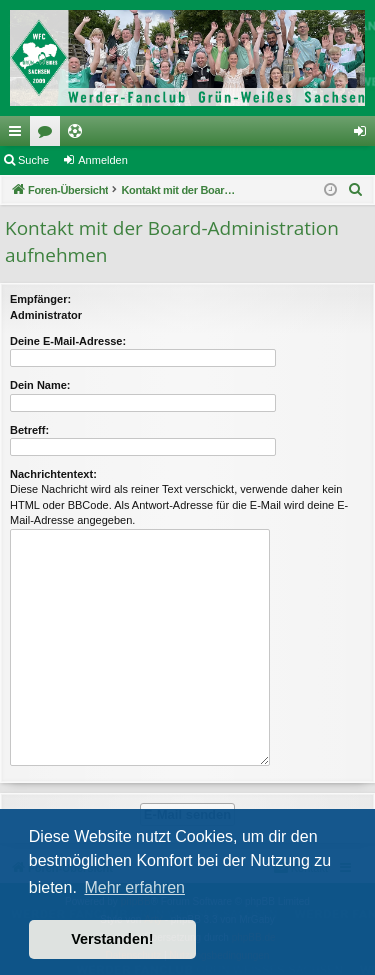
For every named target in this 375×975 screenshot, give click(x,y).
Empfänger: (40, 299)
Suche (33, 160)
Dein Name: (40, 385)
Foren (49, 135)
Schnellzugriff (19, 135)
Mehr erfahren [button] (134, 887)
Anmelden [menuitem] (364, 135)
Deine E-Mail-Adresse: (68, 341)
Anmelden (103, 160)
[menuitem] (356, 190)
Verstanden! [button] (112, 939)
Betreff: (29, 430)
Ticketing (79, 135)
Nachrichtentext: (53, 474)
